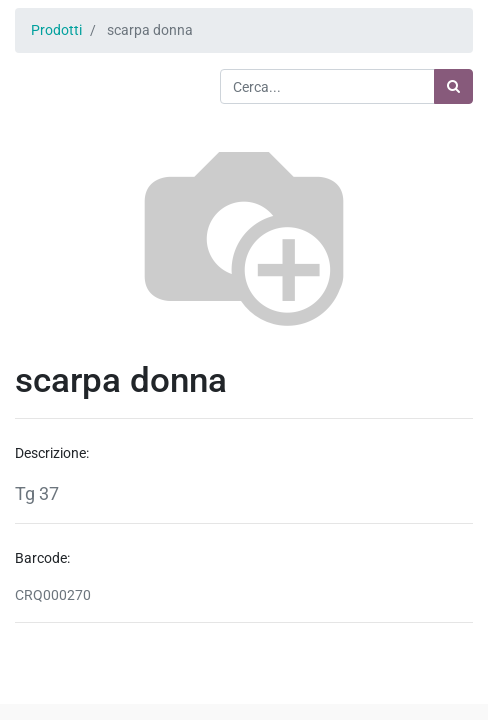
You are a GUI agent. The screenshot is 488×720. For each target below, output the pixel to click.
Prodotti (56, 30)
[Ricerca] (453, 86)
